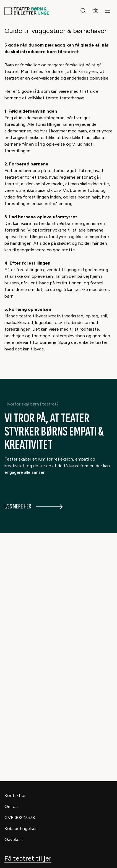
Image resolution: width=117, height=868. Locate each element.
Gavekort (14, 840)
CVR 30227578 (20, 817)
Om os (11, 806)
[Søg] (83, 11)
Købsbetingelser (21, 828)
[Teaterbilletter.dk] (27, 11)
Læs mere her (34, 506)
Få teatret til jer (28, 858)
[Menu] (108, 11)
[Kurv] (95, 11)
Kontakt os (15, 795)
